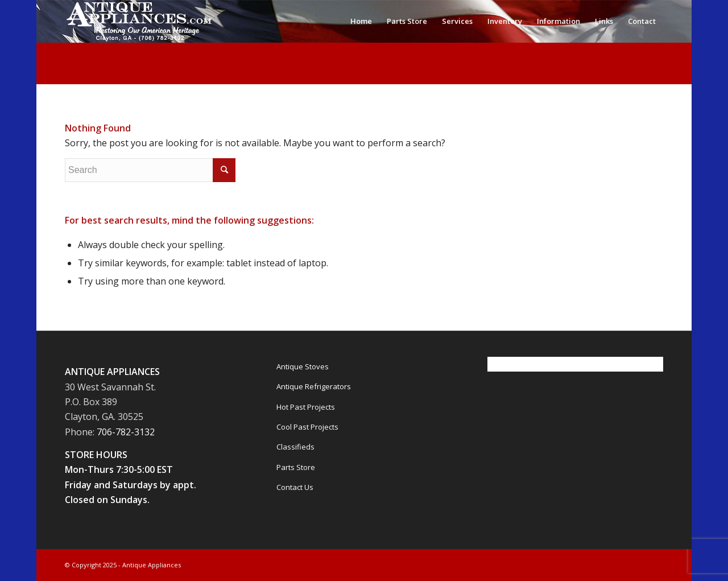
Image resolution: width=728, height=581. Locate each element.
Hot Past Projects (306, 407)
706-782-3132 (126, 432)
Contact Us (295, 487)
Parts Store (296, 467)
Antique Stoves (303, 366)
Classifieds (295, 447)
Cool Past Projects (307, 427)
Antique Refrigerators (314, 386)
